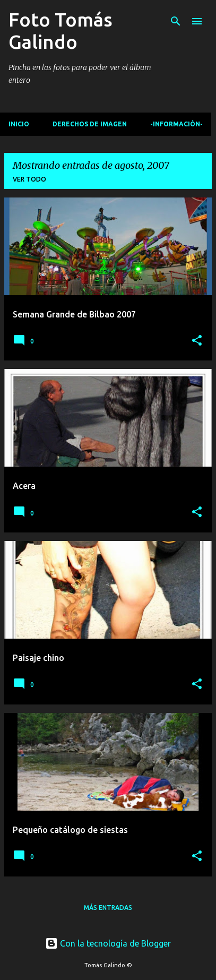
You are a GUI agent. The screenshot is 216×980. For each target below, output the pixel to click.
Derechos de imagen (90, 124)
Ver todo (29, 179)
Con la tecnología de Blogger (108, 943)
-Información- (176, 124)
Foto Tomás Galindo (61, 31)
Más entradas (108, 908)
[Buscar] (176, 21)
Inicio (19, 124)
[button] (197, 341)
